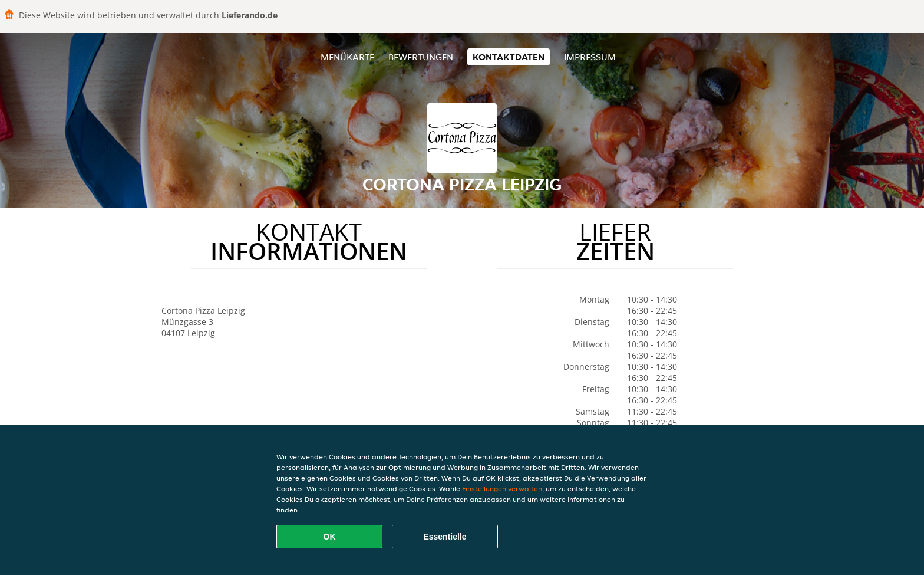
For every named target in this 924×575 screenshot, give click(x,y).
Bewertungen (421, 57)
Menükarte (347, 57)
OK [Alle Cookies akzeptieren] (330, 537)
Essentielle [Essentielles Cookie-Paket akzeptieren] (445, 537)
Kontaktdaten (509, 57)
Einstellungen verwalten (502, 489)
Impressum (590, 57)
